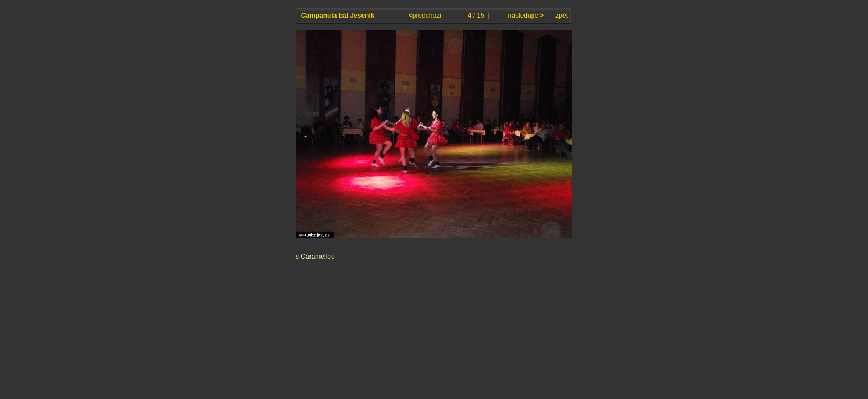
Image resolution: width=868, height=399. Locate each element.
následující (525, 16)
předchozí (426, 16)
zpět (562, 16)
